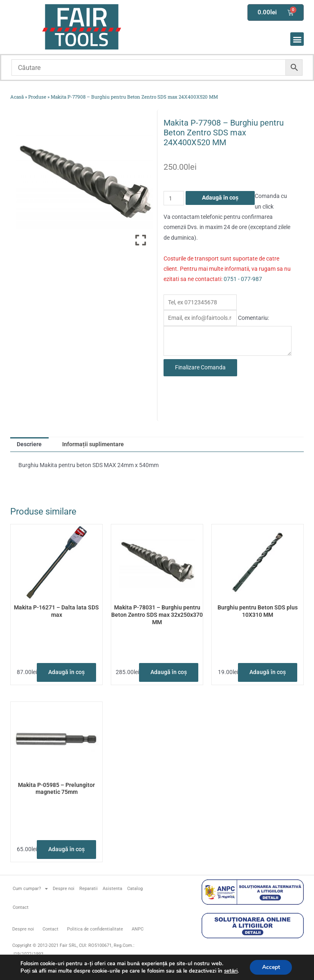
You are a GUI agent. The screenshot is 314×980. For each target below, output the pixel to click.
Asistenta (112, 889)
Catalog (135, 889)
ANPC (138, 929)
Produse (37, 97)
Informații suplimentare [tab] (93, 444)
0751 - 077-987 (243, 279)
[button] (297, 39)
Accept (271, 967)
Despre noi (64, 889)
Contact (21, 907)
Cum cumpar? (30, 889)
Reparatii (89, 889)
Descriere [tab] (29, 444)
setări (230, 971)
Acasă (17, 97)
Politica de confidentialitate (95, 929)
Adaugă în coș (220, 198)
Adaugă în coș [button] (66, 672)
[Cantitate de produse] (174, 198)
